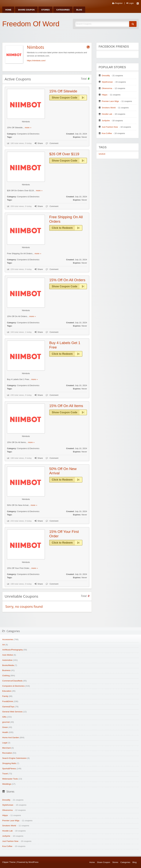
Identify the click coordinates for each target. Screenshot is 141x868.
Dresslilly (106, 76)
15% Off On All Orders (67, 280)
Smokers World (109, 108)
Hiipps (105, 95)
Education (7, 691)
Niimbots (26, 122)
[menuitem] (8, 10)
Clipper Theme (9, 862)
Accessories (8, 639)
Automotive (7, 660)
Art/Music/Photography (13, 650)
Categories (63, 10)
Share (39, 143)
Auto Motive (8, 655)
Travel (5, 774)
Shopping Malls (9, 763)
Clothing (6, 676)
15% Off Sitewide (63, 91)
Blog (79, 10)
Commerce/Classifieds (12, 681)
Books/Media (8, 665)
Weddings (7, 784)
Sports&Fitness (9, 769)
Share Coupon (26, 10)
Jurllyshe (106, 121)
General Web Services (12, 712)
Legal (5, 743)
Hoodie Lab (107, 114)
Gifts (4, 717)
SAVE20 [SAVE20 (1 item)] (102, 154)
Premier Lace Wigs (110, 101)
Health (5, 732)
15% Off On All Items (66, 406)
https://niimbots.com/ (36, 61)
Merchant (6, 748)
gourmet (6, 722)
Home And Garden (11, 737)
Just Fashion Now (110, 127)
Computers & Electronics (28, 134)
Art (4, 645)
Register (117, 3)
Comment (52, 143)
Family (5, 696)
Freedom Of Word (31, 24)
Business (6, 670)
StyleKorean (107, 82)
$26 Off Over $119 (64, 154)
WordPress (33, 862)
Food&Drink (8, 701)
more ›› (28, 128)
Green (5, 727)
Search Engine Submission (14, 758)
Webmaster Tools (10, 779)
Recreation (7, 753)
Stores (46, 10)
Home (8, 10)
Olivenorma (107, 88)
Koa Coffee (107, 133)
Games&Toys (8, 707)
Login (130, 3)
